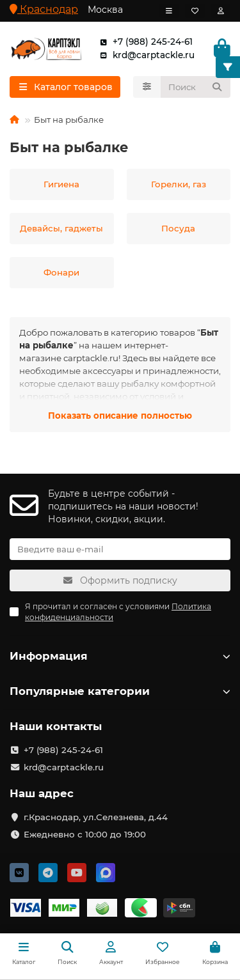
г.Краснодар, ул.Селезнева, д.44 (96, 817)
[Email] (120, 549)
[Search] (196, 87)
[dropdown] (169, 11)
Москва (105, 10)
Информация (120, 656)
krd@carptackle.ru (145, 55)
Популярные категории (120, 691)
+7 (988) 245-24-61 (144, 42)
